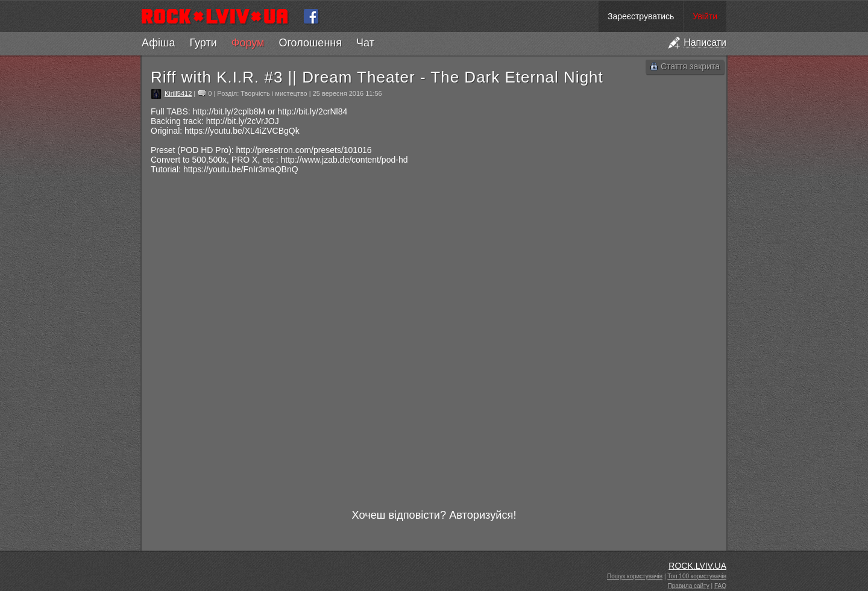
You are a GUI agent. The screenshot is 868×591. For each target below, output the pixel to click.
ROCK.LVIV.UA (697, 566)
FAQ (720, 586)
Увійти (705, 16)
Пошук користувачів (635, 576)
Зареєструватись (641, 16)
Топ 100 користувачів (697, 576)
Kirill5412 (178, 93)
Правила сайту (689, 586)
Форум (248, 43)
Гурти (203, 43)
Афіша (158, 43)
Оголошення (310, 43)
